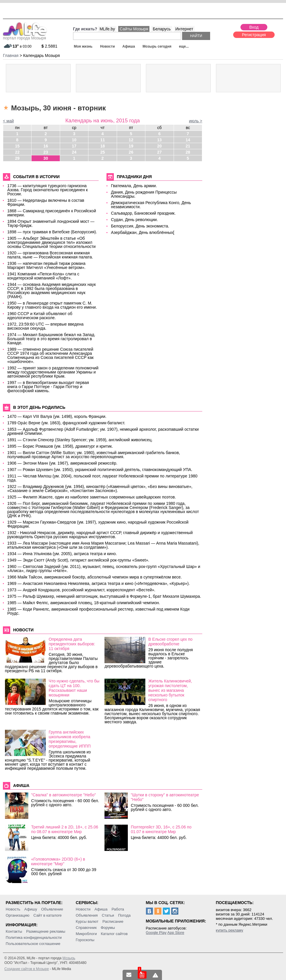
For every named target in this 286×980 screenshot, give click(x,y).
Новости (107, 46)
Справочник (86, 928)
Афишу (31, 909)
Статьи (108, 915)
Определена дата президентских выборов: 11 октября (72, 644)
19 (131, 146)
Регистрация (254, 35)
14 (188, 140)
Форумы (108, 928)
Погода (124, 915)
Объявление (52, 909)
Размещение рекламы (46, 931)
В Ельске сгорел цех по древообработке (170, 642)
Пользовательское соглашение (33, 944)
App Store (176, 933)
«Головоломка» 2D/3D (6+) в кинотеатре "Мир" (58, 861)
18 (103, 146)
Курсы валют (87, 921)
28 (188, 152)
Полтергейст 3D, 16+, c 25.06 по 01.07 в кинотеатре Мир (161, 829)
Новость (13, 909)
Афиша (129, 46)
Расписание (113, 921)
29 (17, 158)
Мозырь (69, 958)
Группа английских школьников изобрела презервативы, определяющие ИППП (70, 739)
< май (8, 121)
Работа (118, 909)
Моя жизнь (83, 46)
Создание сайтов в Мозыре (27, 969)
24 (74, 152)
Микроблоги (86, 934)
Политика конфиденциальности (34, 938)
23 (46, 152)
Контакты (14, 931)
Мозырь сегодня (157, 46)
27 (160, 152)
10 (74, 140)
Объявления (87, 915)
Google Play (156, 933)
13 (160, 140)
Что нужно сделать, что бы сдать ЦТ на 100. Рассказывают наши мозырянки (74, 688)
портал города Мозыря (25, 36)
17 (74, 146)
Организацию (18, 915)
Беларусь (162, 29)
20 (160, 146)
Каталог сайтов (114, 934)
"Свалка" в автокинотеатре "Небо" (64, 795)
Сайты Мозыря (134, 29)
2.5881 (49, 46)
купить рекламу (230, 930)
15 (17, 146)
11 (103, 140)
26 (131, 152)
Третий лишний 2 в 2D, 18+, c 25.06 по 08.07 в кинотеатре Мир (65, 829)
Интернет (184, 29)
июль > (196, 121)
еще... (184, 46)
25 (103, 152)
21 (188, 146)
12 (131, 140)
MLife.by (107, 29)
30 (46, 158)
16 (46, 146)
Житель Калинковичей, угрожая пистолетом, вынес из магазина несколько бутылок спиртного (170, 690)
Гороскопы (85, 940)
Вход (254, 27)
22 (17, 152)
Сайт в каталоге (48, 915)
